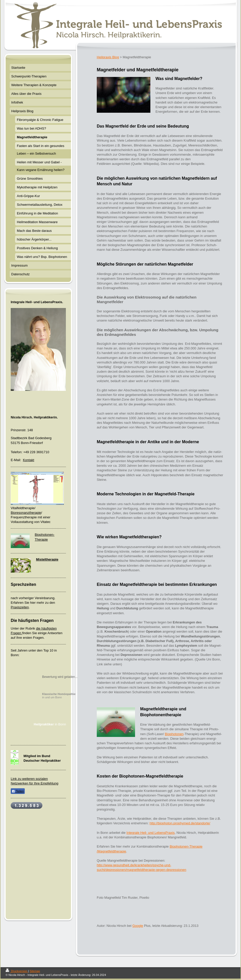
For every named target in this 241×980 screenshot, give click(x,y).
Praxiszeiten (20, 607)
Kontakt (29, 460)
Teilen (18, 791)
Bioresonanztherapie (26, 513)
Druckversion (17, 971)
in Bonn (50, 724)
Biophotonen (174, 734)
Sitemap (35, 971)
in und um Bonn (59, 696)
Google (138, 926)
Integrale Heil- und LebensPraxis (150, 833)
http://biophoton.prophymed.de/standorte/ (180, 823)
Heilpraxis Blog (108, 57)
